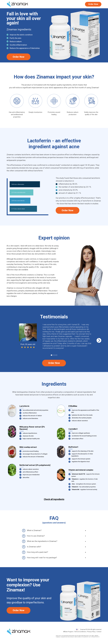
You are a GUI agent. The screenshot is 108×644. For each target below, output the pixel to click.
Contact (99, 632)
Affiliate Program (68, 632)
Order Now (93, 4)
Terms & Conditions (80, 632)
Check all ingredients (54, 499)
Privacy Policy (91, 632)
